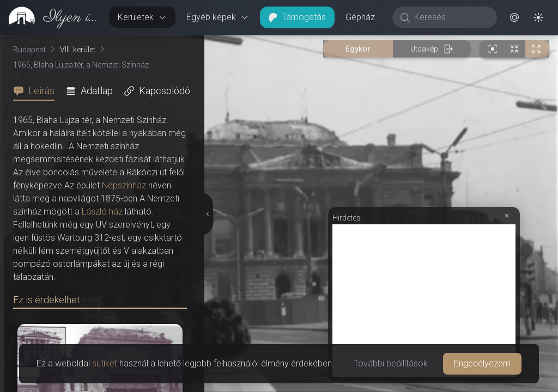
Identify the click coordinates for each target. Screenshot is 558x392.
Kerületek (142, 17)
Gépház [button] (360, 17)
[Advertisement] (424, 301)
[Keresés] (450, 17)
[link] (50, 17)
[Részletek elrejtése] (207, 214)
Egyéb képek (218, 17)
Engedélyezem (482, 363)
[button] (514, 17)
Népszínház (124, 185)
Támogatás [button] (297, 17)
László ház (102, 212)
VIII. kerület (78, 50)
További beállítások (391, 363)
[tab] (37, 91)
